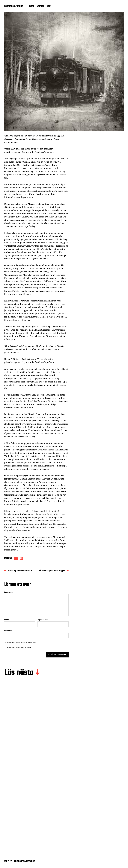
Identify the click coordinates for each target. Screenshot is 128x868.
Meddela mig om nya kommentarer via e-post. (21, 642)
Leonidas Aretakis (14, 6)
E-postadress (43, 620)
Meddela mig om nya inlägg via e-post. (19, 648)
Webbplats (8, 630)
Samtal (40, 6)
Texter (31, 6)
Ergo (16, 558)
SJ (22, 558)
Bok (49, 6)
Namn (7, 620)
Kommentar (9, 592)
